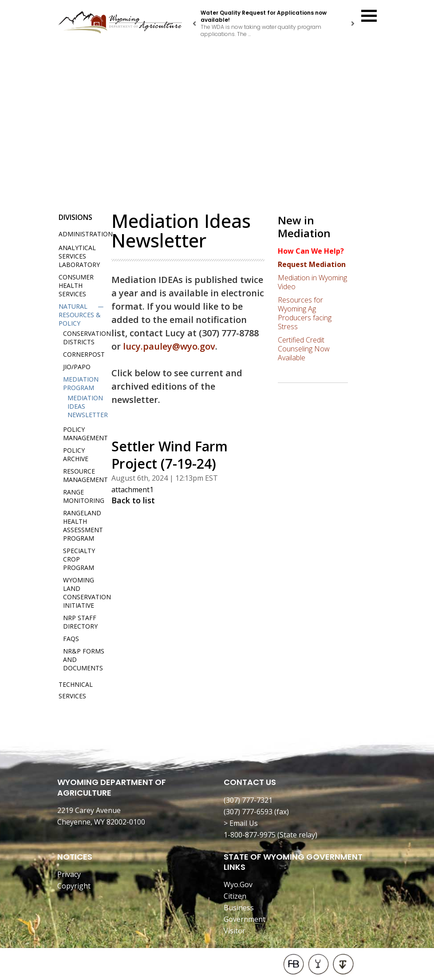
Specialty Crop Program (79, 559)
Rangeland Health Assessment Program (83, 526)
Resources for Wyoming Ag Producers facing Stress (305, 313)
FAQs (71, 639)
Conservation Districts (87, 338)
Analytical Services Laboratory (79, 256)
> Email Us (241, 823)
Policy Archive (76, 454)
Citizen (235, 896)
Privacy (69, 874)
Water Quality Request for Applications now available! (264, 16)
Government (245, 919)
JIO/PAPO (77, 367)
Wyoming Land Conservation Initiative (87, 593)
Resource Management (85, 475)
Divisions (75, 217)
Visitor (235, 931)
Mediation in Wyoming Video (312, 282)
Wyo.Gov (238, 884)
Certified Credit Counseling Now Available (304, 349)
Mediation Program (81, 383)
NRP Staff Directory (80, 622)
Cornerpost (84, 354)
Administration (86, 234)
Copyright (74, 886)
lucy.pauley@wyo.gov (169, 346)
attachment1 (132, 490)
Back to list (133, 500)
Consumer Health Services (76, 285)
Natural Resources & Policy (80, 315)
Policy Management (85, 434)
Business (239, 908)
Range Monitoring (84, 496)
